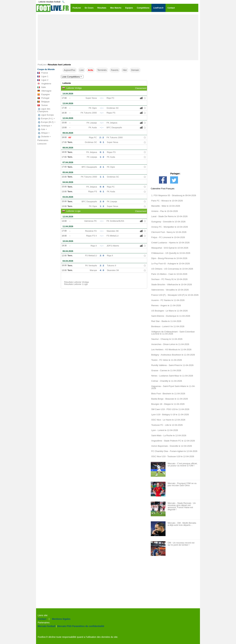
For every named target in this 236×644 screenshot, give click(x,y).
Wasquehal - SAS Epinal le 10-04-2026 (170, 248)
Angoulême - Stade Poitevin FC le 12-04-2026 (173, 441)
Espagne (44, 94)
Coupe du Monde (46, 69)
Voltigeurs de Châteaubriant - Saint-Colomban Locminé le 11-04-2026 (173, 333)
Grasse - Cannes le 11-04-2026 (166, 370)
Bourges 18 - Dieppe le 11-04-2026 (168, 404)
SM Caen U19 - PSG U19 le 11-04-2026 (170, 409)
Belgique (44, 102)
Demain (135, 70)
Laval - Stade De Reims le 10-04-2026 (169, 216)
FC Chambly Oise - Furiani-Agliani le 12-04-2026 (174, 451)
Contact (42, 619)
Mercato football (47, 626)
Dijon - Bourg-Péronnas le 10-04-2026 (169, 258)
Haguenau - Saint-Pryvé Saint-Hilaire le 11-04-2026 (173, 387)
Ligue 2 (43, 80)
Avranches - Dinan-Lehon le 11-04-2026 (170, 344)
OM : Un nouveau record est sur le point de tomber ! (181, 544)
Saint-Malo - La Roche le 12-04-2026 (169, 435)
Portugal (43, 98)
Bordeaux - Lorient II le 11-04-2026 (168, 326)
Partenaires (43, 140)
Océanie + (44, 137)
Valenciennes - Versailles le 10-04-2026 (170, 290)
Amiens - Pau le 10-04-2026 (165, 211)
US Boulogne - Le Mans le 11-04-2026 (169, 311)
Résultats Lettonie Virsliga (77, 282)
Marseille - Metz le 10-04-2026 (166, 206)
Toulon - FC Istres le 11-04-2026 (167, 360)
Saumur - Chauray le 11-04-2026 (167, 339)
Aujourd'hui (70, 70)
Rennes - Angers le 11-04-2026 (166, 305)
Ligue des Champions (44, 110)
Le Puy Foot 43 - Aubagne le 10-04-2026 (171, 264)
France (43, 73)
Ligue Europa (45, 115)
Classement (141, 88)
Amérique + (45, 126)
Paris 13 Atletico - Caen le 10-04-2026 (169, 274)
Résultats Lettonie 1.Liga (76, 284)
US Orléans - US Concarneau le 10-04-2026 (172, 269)
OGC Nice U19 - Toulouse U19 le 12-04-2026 (173, 456)
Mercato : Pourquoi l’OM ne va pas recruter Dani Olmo (182, 484)
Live (82, 70)
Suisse (43, 105)
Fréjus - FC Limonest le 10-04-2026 (168, 237)
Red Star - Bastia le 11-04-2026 (166, 321)
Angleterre (44, 84)
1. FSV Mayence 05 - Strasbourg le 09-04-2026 (174, 195)
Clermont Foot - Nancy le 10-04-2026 (169, 232)
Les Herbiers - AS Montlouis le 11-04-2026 (171, 350)
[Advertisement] (118, 37)
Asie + (42, 129)
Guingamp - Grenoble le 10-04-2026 (168, 222)
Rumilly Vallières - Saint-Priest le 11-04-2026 (172, 365)
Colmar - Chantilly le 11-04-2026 (167, 381)
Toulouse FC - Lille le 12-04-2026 (167, 425)
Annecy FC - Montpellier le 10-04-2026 (170, 227)
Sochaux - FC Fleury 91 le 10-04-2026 (169, 279)
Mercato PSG (64, 626)
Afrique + (43, 133)
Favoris (115, 70)
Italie (42, 87)
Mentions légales (61, 619)
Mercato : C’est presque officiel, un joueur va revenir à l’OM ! (183, 465)
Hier (125, 70)
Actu (91, 70)
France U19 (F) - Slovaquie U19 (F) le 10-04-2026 (175, 295)
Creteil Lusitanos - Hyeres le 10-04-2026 (170, 243)
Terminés (102, 70)
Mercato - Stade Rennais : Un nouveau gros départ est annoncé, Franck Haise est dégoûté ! (182, 506)
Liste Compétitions (72, 77)
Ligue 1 (43, 76)
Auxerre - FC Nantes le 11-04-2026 (168, 300)
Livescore (42, 144)
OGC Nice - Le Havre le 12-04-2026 (168, 420)
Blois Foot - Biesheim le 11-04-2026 (168, 394)
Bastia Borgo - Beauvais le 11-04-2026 (170, 399)
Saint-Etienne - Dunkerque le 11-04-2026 (171, 316)
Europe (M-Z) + (46, 122)
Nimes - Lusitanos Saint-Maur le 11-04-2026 (172, 376)
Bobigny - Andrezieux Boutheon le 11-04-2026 (173, 355)
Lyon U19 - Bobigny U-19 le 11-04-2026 (170, 415)
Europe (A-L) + (46, 119)
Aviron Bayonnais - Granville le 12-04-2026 (172, 446)
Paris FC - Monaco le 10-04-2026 (167, 201)
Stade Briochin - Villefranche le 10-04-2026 (172, 285)
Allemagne (44, 91)
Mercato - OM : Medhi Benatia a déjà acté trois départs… (182, 524)
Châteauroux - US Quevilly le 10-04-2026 (171, 253)
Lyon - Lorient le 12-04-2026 (165, 430)
